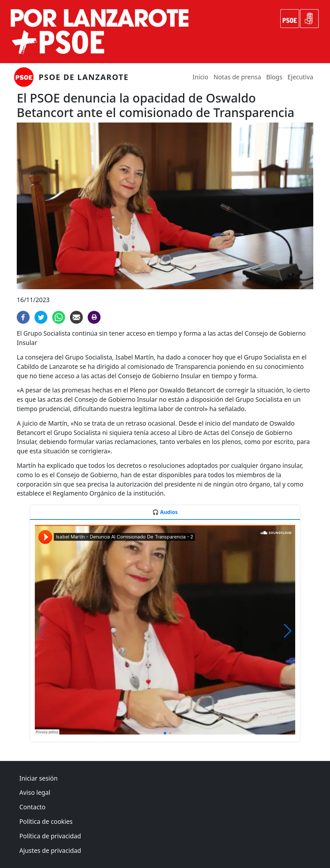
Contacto (32, 807)
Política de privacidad (50, 836)
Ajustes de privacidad (50, 850)
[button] (165, 733)
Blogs (274, 77)
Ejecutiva (300, 77)
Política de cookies (46, 821)
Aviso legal (35, 792)
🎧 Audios (165, 512)
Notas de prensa (237, 77)
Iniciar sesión (39, 778)
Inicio (200, 77)
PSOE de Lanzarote (84, 77)
